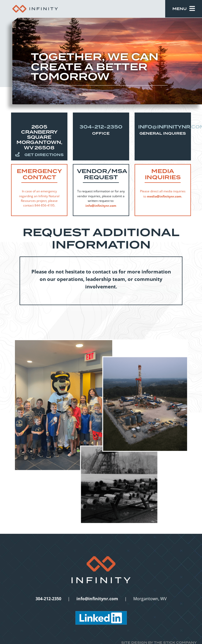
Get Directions (39, 155)
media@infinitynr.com (164, 196)
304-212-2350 (101, 127)
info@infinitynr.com (101, 205)
